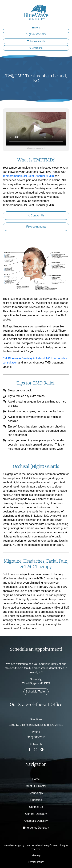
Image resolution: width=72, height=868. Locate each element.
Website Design (13, 845)
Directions (36, 48)
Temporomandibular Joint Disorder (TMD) (28, 176)
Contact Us (36, 215)
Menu (36, 28)
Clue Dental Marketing (37, 845)
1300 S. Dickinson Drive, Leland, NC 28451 (36, 725)
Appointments (36, 41)
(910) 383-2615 (36, 34)
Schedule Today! (36, 692)
